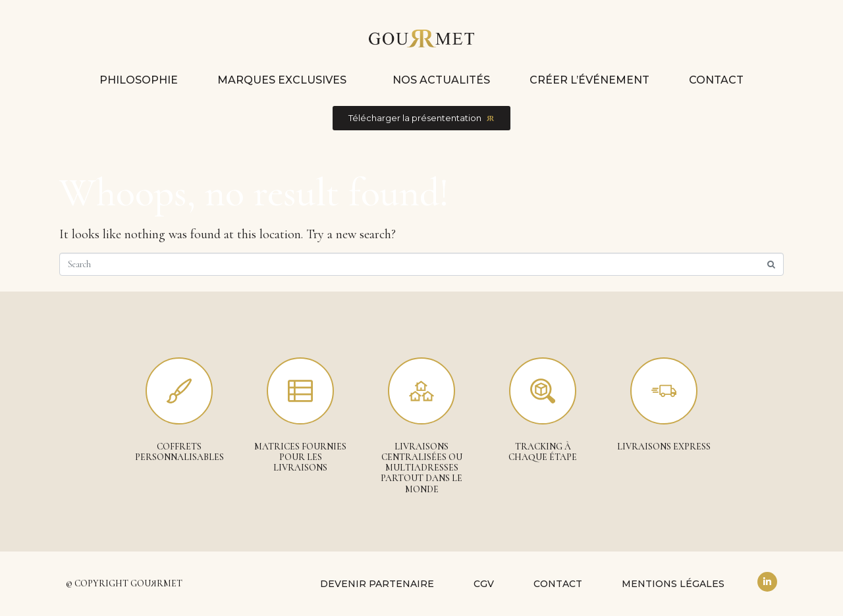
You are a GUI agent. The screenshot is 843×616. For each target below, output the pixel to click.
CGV (484, 584)
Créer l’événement (589, 80)
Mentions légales (673, 584)
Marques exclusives (282, 80)
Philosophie (139, 80)
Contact (716, 80)
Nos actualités (441, 80)
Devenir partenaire (377, 584)
